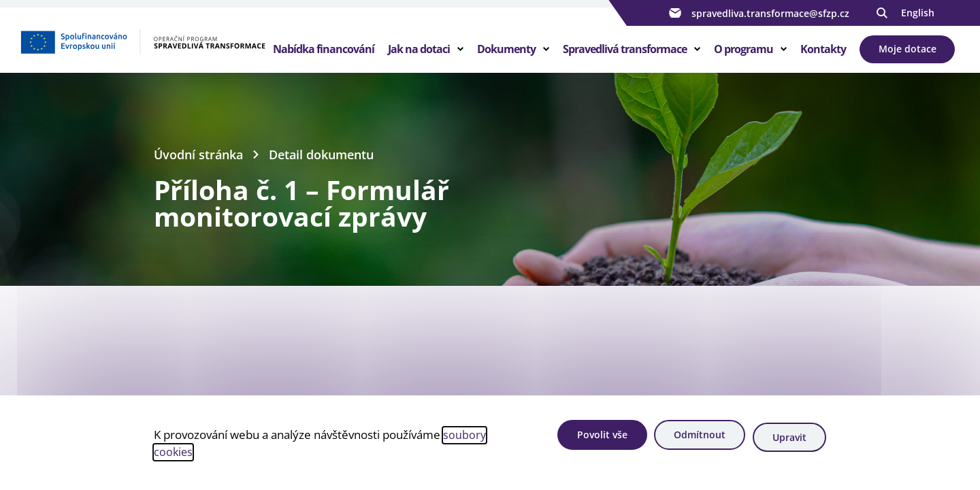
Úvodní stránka (201, 170)
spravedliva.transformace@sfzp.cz (757, 13)
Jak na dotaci (419, 57)
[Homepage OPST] (143, 55)
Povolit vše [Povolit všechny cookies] (587, 439)
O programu (744, 57)
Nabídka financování (324, 57)
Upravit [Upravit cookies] (789, 439)
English (918, 13)
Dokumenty (506, 57)
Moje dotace (908, 57)
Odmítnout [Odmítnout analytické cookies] (691, 439)
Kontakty (823, 57)
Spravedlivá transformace (625, 57)
